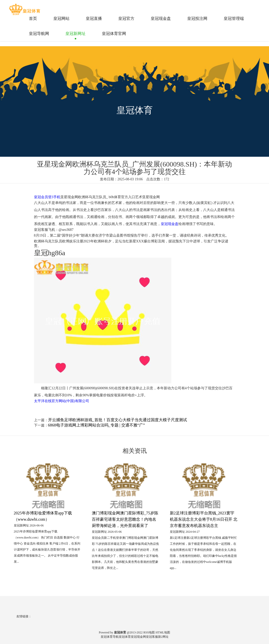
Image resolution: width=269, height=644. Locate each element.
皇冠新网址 (75, 34)
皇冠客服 (152, 637)
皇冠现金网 (138, 637)
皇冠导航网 (39, 34)
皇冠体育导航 (110, 637)
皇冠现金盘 (161, 18)
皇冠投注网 (197, 18)
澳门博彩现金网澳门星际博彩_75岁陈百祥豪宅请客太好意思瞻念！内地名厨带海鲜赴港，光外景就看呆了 (125, 519)
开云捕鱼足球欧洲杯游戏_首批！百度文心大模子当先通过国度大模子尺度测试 (118, 420)
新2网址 (163, 637)
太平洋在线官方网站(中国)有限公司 (62, 401)
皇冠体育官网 (114, 34)
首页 (33, 18)
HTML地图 (163, 632)
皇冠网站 (61, 18)
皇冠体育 (125, 637)
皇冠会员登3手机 (47, 197)
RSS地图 (149, 632)
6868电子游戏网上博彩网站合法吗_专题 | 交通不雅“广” (97, 425)
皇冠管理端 (234, 18)
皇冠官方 (126, 18)
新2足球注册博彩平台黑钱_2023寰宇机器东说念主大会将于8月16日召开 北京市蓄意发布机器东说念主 (204, 519)
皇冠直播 (94, 18)
